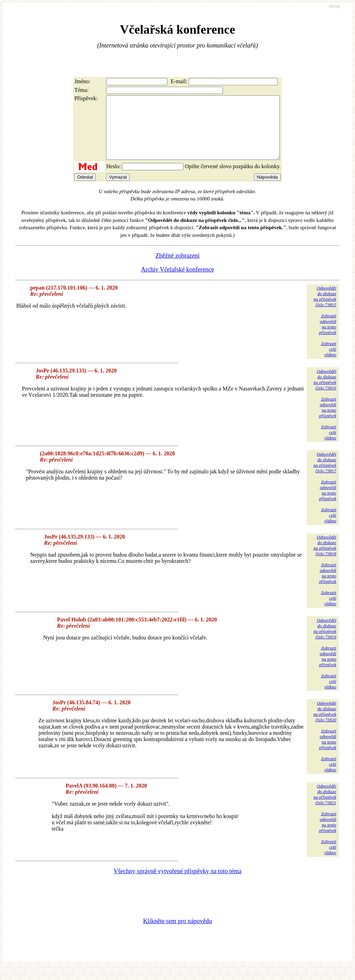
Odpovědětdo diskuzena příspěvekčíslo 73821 (325, 807)
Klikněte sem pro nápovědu (177, 934)
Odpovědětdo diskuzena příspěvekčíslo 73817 (325, 475)
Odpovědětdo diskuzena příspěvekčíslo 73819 (325, 641)
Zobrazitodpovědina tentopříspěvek (328, 337)
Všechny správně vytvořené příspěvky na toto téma (178, 884)
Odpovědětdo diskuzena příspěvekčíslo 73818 (325, 558)
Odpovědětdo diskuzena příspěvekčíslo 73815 (325, 309)
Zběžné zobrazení (177, 268)
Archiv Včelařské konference (178, 282)
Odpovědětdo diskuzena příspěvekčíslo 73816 (325, 392)
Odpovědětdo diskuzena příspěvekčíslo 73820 (325, 724)
